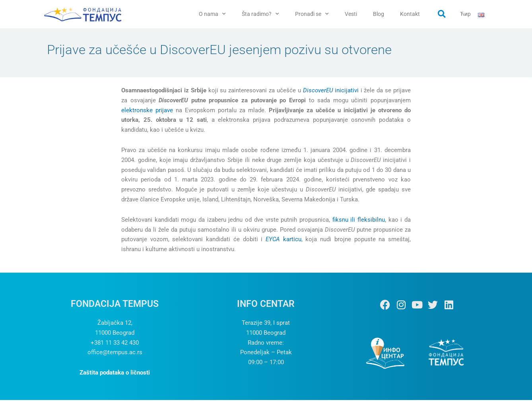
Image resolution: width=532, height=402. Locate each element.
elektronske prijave (147, 112)
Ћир (465, 14)
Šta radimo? (260, 14)
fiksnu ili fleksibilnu (359, 222)
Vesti (351, 14)
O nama (212, 14)
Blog (379, 14)
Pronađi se (312, 14)
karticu (283, 241)
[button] (442, 14)
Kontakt (410, 14)
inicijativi (331, 92)
